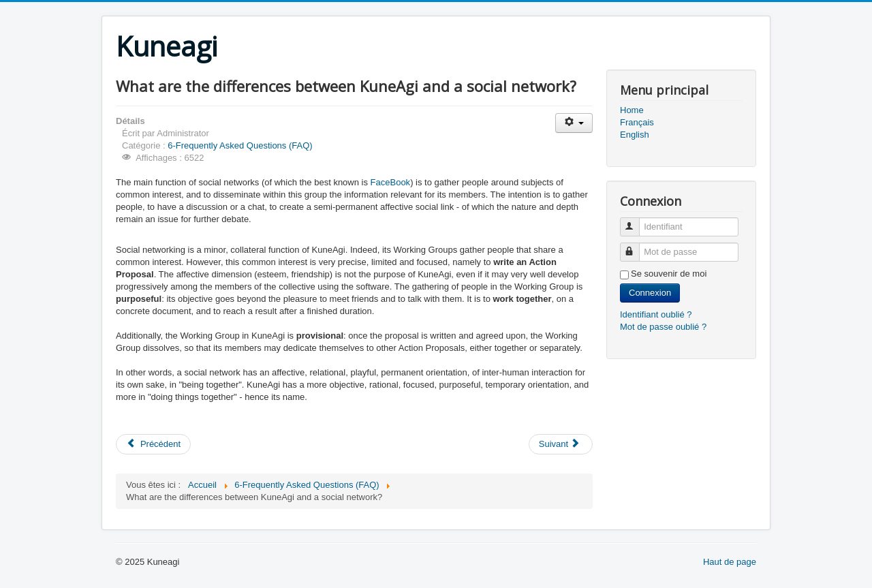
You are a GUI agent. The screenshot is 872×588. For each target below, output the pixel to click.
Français (637, 122)
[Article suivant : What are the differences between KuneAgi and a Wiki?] (561, 444)
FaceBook (391, 182)
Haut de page (730, 562)
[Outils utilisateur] (574, 123)
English (635, 135)
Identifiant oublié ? (656, 314)
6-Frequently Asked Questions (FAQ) (240, 145)
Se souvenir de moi (669, 274)
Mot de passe (636, 246)
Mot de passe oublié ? (663, 327)
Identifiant (636, 221)
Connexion (650, 293)
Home (632, 110)
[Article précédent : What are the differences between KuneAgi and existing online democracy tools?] (153, 444)
